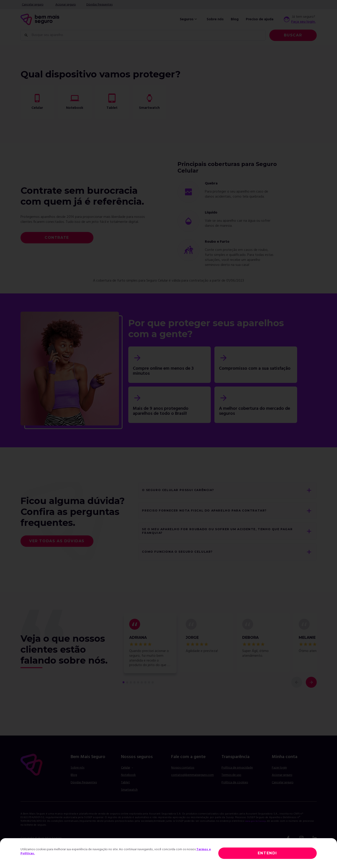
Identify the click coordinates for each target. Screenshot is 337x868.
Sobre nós (215, 19)
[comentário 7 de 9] (145, 696)
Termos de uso (231, 789)
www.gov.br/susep (258, 835)
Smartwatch (129, 803)
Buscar (293, 35)
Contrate (57, 238)
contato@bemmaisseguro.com (192, 789)
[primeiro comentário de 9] (123, 696)
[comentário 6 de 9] (142, 696)
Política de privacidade (237, 781)
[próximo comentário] (311, 696)
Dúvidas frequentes (99, 5)
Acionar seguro (66, 5)
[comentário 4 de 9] (134, 696)
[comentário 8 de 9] (149, 696)
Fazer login (279, 781)
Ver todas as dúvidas (57, 548)
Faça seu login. (304, 22)
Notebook (128, 789)
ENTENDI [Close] (267, 853)
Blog (235, 19)
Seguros (189, 19)
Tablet (125, 796)
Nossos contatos (183, 781)
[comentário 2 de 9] (127, 696)
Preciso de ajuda (260, 19)
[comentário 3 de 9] (131, 696)
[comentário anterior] (297, 696)
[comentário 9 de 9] (153, 696)
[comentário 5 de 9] (138, 696)
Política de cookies (235, 796)
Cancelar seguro (33, 5)
